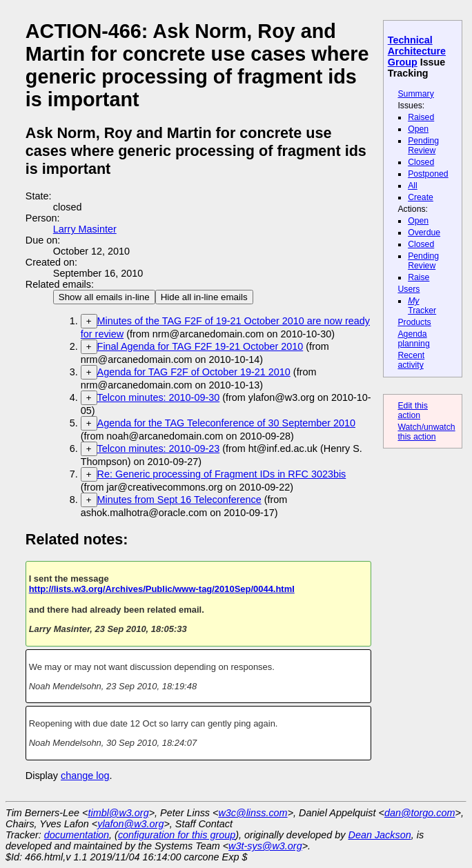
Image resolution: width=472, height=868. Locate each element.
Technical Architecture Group (417, 51)
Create (421, 197)
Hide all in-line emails (204, 297)
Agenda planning (413, 339)
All (413, 186)
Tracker (422, 306)
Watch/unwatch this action (426, 432)
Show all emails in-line (104, 297)
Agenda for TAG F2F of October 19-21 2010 (194, 372)
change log (85, 776)
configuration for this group (177, 835)
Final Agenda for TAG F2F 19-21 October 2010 (200, 346)
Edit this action (413, 411)
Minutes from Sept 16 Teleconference (179, 500)
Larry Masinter (85, 229)
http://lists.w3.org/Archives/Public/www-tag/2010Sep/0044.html (162, 589)
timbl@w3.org (118, 813)
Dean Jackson (380, 835)
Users (409, 289)
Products (414, 322)
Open (418, 129)
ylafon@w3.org (130, 824)
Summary (415, 94)
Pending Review (423, 146)
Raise (419, 277)
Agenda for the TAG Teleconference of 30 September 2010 (226, 423)
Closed (421, 162)
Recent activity (411, 360)
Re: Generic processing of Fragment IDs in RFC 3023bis (222, 474)
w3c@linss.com (253, 813)
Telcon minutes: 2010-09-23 (159, 448)
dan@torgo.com (420, 813)
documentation (77, 835)
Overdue (424, 233)
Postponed (428, 174)
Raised (421, 117)
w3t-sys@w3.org (265, 846)
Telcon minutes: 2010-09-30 (159, 397)
